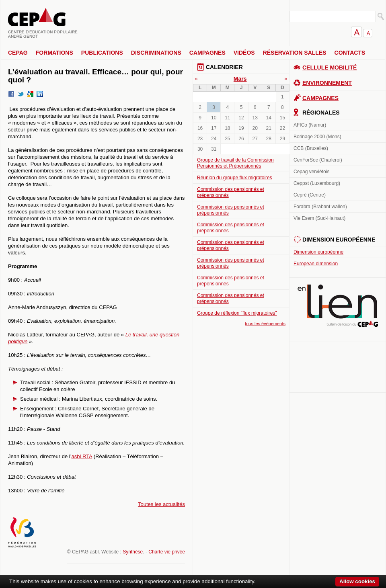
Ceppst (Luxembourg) (317, 183)
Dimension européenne (318, 252)
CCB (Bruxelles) (311, 148)
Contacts (350, 53)
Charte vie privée (167, 552)
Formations (54, 53)
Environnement (327, 83)
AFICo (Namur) (310, 125)
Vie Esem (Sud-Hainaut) (319, 218)
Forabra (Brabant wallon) (320, 207)
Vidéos (244, 53)
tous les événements (265, 324)
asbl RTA (82, 456)
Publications (102, 53)
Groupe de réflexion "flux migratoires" (237, 313)
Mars (240, 79)
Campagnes (207, 53)
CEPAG (18, 53)
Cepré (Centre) (310, 195)
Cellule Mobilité (330, 68)
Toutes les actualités (161, 504)
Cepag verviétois (311, 172)
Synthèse (133, 552)
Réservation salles (295, 53)
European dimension (316, 264)
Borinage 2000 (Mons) (317, 137)
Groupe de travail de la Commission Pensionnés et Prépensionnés (235, 163)
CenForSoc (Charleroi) (318, 160)
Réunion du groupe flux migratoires (235, 178)
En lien (338, 306)
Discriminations (156, 53)
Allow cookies (357, 581)
